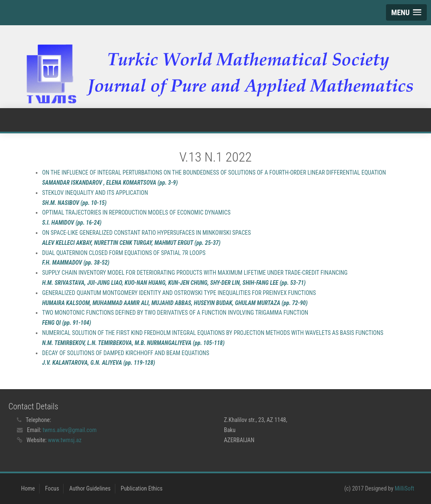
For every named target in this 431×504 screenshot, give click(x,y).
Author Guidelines (90, 488)
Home (28, 488)
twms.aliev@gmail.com (70, 430)
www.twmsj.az (65, 440)
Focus (52, 488)
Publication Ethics (142, 488)
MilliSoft (404, 488)
